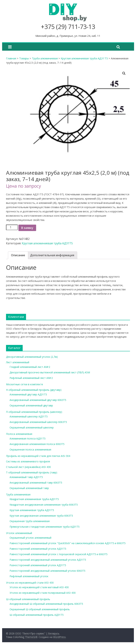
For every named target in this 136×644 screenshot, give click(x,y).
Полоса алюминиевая (19, 434)
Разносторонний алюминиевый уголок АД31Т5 (38, 565)
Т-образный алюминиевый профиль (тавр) (32, 472)
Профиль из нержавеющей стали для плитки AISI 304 (38, 456)
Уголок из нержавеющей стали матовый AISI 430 (39, 587)
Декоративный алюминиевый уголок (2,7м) (32, 357)
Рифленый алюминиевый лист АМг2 (31, 378)
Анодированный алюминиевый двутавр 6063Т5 (38, 400)
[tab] (18, 255)
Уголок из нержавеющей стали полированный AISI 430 (43, 593)
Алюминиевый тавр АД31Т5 (26, 477)
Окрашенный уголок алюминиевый (30, 538)
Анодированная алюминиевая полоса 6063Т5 (37, 444)
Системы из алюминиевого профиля (28, 461)
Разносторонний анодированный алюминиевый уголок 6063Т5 (47, 571)
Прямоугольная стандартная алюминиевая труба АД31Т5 (45, 527)
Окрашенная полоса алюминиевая (30, 450)
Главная (11, 58)
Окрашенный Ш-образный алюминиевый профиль (40, 609)
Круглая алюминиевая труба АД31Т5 (84, 58)
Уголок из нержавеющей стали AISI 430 (30, 583)
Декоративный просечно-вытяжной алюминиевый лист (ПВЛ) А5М (50, 372)
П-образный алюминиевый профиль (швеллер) (34, 412)
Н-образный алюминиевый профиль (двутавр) (34, 390)
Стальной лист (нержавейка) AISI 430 (28, 467)
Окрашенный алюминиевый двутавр (31, 405)
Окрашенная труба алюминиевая (30, 521)
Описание (18, 255)
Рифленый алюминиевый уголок (29, 576)
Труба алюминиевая (45, 58)
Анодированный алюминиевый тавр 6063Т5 (36, 483)
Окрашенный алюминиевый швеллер (32, 427)
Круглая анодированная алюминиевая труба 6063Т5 (41, 516)
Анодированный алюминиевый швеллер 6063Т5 (38, 422)
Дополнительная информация (52, 255)
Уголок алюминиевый (19, 533)
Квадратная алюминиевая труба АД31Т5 (34, 499)
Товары (24, 58)
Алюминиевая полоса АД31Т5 (28, 438)
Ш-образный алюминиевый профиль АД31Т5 (37, 615)
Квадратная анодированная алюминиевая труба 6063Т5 (44, 505)
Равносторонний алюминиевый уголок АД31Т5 (38, 549)
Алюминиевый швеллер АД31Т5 (29, 416)
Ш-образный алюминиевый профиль (28, 599)
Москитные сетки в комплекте (25, 384)
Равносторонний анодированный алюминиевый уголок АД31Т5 (48, 560)
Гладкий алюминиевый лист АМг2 (30, 367)
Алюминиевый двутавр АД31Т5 (28, 394)
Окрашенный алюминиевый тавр (29, 488)
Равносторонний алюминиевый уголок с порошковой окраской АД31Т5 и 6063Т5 (59, 554)
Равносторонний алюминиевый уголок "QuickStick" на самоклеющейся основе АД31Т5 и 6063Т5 (68, 543)
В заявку (27, 228)
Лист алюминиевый (18, 362)
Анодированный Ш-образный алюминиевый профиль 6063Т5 (46, 604)
